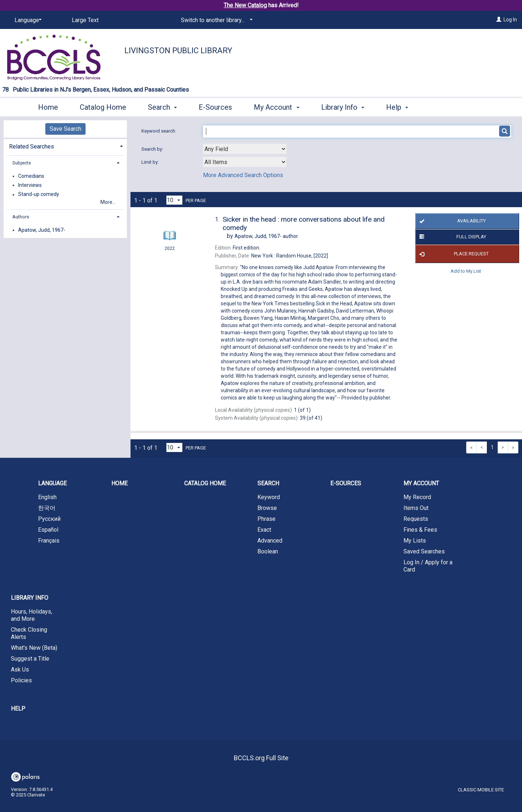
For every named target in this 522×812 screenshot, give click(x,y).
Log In (510, 20)
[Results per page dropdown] (174, 200)
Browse (267, 508)
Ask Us (20, 669)
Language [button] (52, 483)
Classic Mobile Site (481, 790)
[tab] (65, 146)
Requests (416, 519)
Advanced (270, 541)
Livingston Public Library (178, 51)
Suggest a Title (30, 659)
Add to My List (466, 271)
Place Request (453, 254)
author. (267, 236)
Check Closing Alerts (29, 633)
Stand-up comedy (39, 194)
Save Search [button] (65, 129)
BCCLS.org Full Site (261, 758)
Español (48, 530)
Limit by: (151, 162)
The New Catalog (245, 5)
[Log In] (499, 20)
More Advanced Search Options (243, 175)
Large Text (85, 20)
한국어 (47, 508)
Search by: (153, 149)
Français (49, 541)
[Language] (27, 20)
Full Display (451, 237)
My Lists (415, 541)
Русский (49, 519)
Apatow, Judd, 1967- (42, 230)
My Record (417, 497)
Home (48, 107)
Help (18, 709)
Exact (264, 530)
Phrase (266, 519)
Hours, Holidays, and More (32, 615)
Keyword (269, 497)
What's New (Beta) (34, 648)
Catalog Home (103, 107)
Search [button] (162, 107)
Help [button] (397, 107)
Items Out (416, 508)
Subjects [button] (22, 163)
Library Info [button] (343, 107)
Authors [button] (21, 217)
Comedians (31, 176)
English (47, 497)
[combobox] (245, 149)
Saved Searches (424, 551)
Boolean (268, 551)
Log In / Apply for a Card (428, 566)
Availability (451, 221)
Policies (21, 680)
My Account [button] (276, 107)
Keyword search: (159, 131)
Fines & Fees (420, 530)
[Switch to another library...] (216, 20)
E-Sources (215, 107)
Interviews (30, 185)
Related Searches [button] (32, 147)
